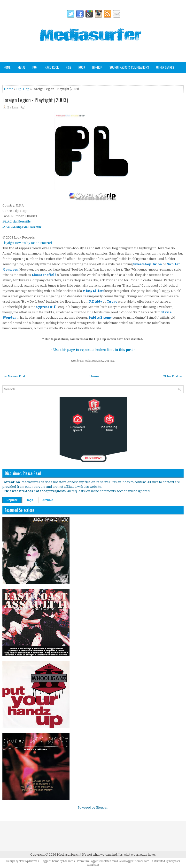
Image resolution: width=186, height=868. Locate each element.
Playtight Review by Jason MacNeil (27, 243)
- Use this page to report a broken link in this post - (93, 350)
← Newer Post (15, 376)
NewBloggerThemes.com (134, 861)
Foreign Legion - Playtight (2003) (35, 100)
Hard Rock (52, 67)
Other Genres (165, 67)
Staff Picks (28, 78)
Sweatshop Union (148, 264)
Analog (8, 78)
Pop (35, 67)
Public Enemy (100, 318)
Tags (30, 500)
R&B (69, 67)
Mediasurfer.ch (68, 855)
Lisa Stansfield (44, 275)
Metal (21, 67)
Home (7, 67)
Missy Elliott (93, 291)
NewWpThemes (29, 861)
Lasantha (69, 861)
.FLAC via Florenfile (16, 221)
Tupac (112, 302)
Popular (12, 500)
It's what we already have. (137, 855)
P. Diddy (96, 302)
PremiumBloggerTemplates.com (97, 861)
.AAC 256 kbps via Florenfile (22, 227)
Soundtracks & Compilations (129, 67)
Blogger (102, 807)
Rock (82, 67)
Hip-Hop (97, 67)
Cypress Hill (46, 307)
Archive (48, 500)
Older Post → (172, 376)
